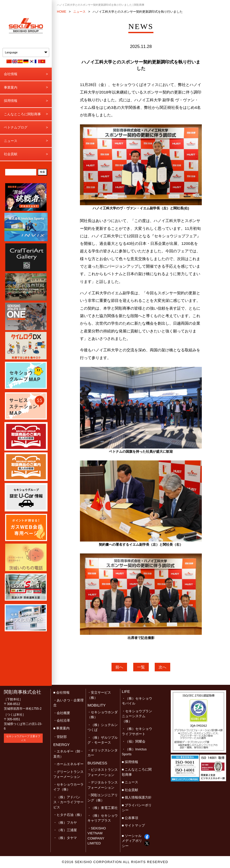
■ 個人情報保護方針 (137, 797)
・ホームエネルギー (68, 764)
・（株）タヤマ (65, 838)
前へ (119, 667)
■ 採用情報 (130, 762)
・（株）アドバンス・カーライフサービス (68, 802)
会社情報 (11, 74)
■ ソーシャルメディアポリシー (132, 841)
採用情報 (11, 101)
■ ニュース (130, 782)
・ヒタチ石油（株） (68, 815)
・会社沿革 (62, 720)
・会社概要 (62, 713)
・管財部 (60, 737)
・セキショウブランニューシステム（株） (137, 716)
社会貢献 (11, 154)
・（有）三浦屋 (65, 830)
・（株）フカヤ (65, 823)
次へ (162, 667)
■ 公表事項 (130, 818)
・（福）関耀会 (134, 741)
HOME (62, 12)
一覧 (141, 667)
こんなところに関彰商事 (22, 114)
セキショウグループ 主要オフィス (23, 738)
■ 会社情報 (61, 692)
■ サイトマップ (133, 825)
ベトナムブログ (16, 127)
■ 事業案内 (61, 728)
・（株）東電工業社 (103, 808)
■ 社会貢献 (130, 790)
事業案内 (11, 87)
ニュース (11, 141)
